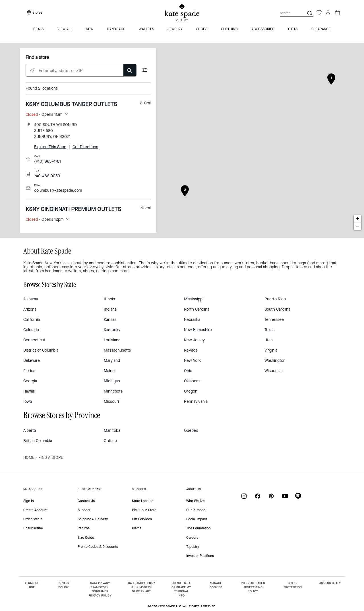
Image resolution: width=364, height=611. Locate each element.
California (32, 320)
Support (84, 510)
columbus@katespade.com (58, 190)
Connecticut (34, 340)
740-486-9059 (47, 176)
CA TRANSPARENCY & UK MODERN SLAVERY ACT (142, 587)
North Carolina (197, 309)
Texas (269, 330)
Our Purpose (196, 510)
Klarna (137, 528)
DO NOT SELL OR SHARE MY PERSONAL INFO (181, 589)
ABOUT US (194, 489)
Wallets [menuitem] (146, 29)
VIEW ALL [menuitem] (65, 29)
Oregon (191, 391)
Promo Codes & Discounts (98, 547)
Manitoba (112, 431)
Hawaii (29, 391)
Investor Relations (200, 556)
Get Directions (85, 147)
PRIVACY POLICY (64, 585)
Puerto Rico (275, 299)
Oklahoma (193, 381)
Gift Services (142, 519)
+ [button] (358, 219)
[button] (310, 13)
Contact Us (86, 501)
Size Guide (86, 538)
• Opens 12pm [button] (45, 219)
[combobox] (297, 13)
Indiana (110, 309)
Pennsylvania (196, 402)
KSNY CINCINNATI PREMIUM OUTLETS (73, 209)
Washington (275, 361)
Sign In (29, 501)
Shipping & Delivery (93, 519)
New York (192, 361)
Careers (192, 538)
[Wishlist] (319, 13)
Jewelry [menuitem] (175, 29)
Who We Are (196, 501)
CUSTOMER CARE (90, 489)
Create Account (35, 510)
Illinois (109, 299)
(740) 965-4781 (47, 161)
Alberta (30, 431)
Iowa (28, 402)
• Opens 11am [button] (44, 114)
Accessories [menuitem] (263, 29)
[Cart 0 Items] (337, 12)
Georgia (30, 381)
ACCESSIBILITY (330, 583)
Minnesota (113, 391)
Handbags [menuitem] (116, 29)
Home (29, 458)
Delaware (32, 361)
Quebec (191, 431)
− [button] (358, 226)
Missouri (111, 402)
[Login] (328, 13)
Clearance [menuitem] (321, 29)
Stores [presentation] (37, 13)
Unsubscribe (33, 528)
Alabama (31, 299)
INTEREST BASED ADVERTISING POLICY (253, 587)
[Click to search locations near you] (32, 70)
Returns (84, 528)
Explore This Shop (50, 147)
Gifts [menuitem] (293, 29)
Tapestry (193, 547)
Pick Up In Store (144, 510)
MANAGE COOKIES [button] (216, 585)
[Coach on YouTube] (285, 496)
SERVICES (139, 489)
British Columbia (38, 441)
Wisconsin (274, 371)
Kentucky (112, 330)
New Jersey (194, 340)
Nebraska (192, 320)
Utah (269, 340)
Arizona (30, 309)
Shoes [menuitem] (202, 29)
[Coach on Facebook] (258, 496)
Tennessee (274, 320)
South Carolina (277, 309)
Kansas (110, 320)
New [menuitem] (90, 29)
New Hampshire (198, 330)
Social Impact (197, 519)
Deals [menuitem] (39, 29)
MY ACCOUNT (33, 489)
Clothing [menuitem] (229, 29)
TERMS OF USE (32, 585)
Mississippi (194, 299)
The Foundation (198, 528)
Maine (109, 371)
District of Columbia (41, 350)
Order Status (33, 519)
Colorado (31, 330)
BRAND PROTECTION (293, 585)
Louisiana (112, 340)
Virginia (271, 350)
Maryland (112, 361)
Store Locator (142, 501)
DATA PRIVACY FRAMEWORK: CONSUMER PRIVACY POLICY (100, 589)
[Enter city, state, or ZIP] (81, 70)
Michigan (112, 381)
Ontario (110, 441)
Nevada (191, 350)
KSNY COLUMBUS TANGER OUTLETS (71, 104)
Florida (29, 371)
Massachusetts (117, 350)
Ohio (188, 371)
